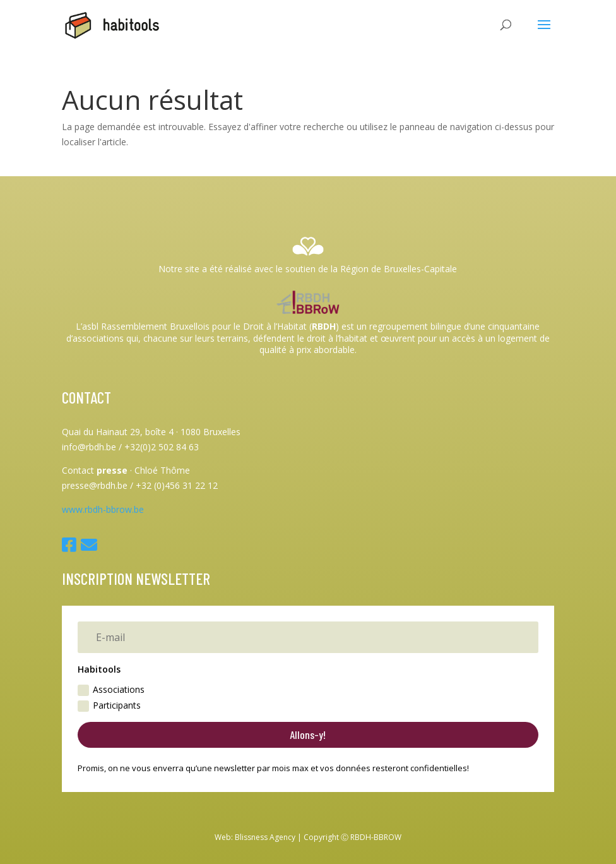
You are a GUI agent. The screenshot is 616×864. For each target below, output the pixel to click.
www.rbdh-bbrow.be (103, 509)
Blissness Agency (265, 837)
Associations (111, 690)
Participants (109, 705)
